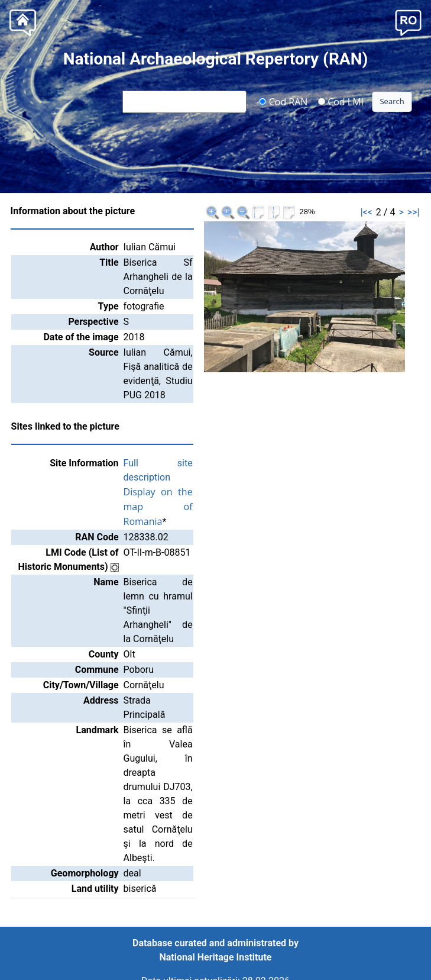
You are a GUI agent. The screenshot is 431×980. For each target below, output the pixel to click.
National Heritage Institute (216, 957)
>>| (414, 212)
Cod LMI (341, 101)
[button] (408, 22)
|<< (367, 212)
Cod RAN (283, 101)
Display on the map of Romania (158, 507)
